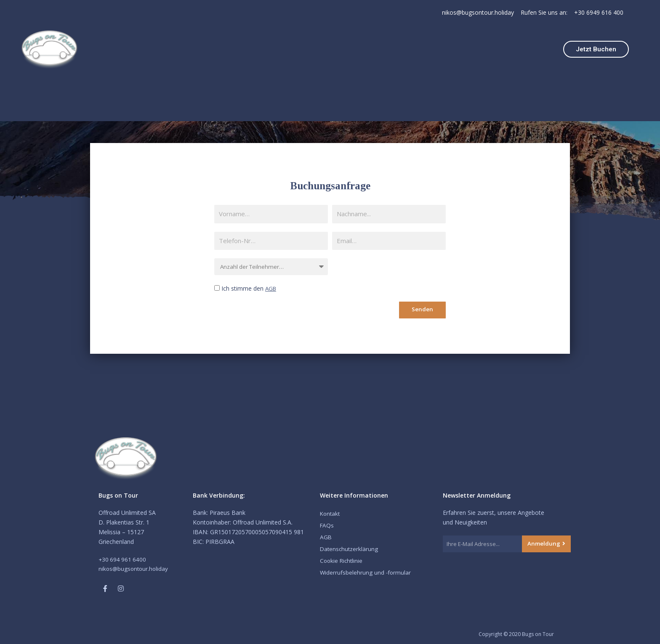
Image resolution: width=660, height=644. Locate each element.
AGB (271, 288)
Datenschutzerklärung (350, 549)
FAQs (327, 525)
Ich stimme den (249, 288)
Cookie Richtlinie (342, 561)
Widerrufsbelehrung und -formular (366, 572)
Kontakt (331, 513)
